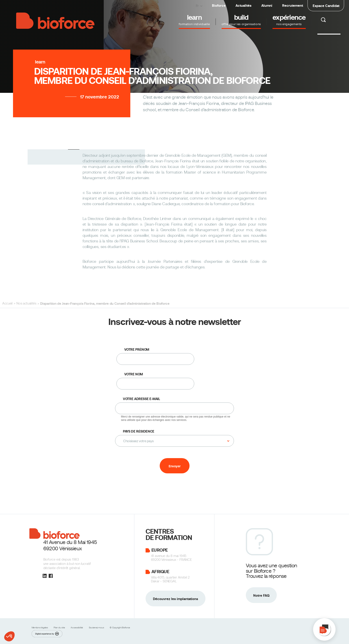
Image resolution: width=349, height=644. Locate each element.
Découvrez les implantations (176, 599)
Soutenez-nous (97, 628)
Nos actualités (26, 303)
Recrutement (293, 5)
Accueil (7, 303)
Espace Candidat (326, 6)
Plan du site (60, 628)
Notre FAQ (261, 595)
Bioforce (219, 5)
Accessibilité (77, 628)
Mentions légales (40, 628)
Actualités (243, 5)
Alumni (267, 5)
